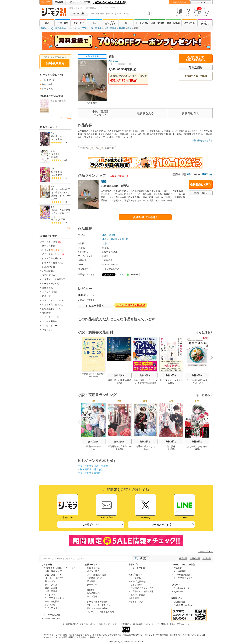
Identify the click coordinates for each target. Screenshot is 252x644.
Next (210, 358)
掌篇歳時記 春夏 (58, 101)
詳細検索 (46, 313)
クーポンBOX (93, 585)
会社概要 (66, 624)
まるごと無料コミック (52, 254)
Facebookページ (181, 588)
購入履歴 (91, 581)
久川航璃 (119, 449)
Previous (80, 357)
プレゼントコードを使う (99, 605)
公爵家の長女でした (145, 446)
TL (126, 23)
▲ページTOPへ (205, 551)
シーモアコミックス (110, 23)
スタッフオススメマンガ (54, 300)
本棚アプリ (47, 330)
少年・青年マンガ (53, 571)
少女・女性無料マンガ (53, 258)
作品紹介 (178, 568)
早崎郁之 (171, 383)
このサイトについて (151, 624)
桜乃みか (55, 220)
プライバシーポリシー (88, 624)
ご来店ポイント (91, 525)
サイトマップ (137, 602)
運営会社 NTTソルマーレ (179, 624)
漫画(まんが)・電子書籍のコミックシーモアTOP (64, 28)
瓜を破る (55, 154)
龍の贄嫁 (171, 446)
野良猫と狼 (57, 172)
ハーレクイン (51, 595)
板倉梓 (54, 157)
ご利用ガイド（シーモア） (143, 588)
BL (94, 23)
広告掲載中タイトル (52, 309)
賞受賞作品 (47, 288)
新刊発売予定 (48, 246)
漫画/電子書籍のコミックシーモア (60, 568)
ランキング (50, 250)
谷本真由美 (93, 376)
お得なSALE (48, 271)
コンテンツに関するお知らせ (101, 612)
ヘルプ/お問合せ (138, 582)
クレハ (93, 449)
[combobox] (120, 13)
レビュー (72, 2)
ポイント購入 (93, 571)
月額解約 (91, 590)
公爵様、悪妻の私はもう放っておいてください (61, 213)
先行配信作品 (48, 275)
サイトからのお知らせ (97, 608)
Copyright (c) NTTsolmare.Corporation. (126, 642)
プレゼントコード (51, 326)
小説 (97, 148)
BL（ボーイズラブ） (55, 578)
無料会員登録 (179, 2)
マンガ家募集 (180, 571)
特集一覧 (46, 296)
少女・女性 (79, 23)
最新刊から (207, 174)
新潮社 (122, 28)
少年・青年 (63, 23)
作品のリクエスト (139, 595)
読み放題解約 (93, 593)
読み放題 (59, 2)
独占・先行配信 (52, 601)
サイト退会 (92, 597)
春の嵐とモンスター (61, 136)
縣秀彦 (119, 383)
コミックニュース (51, 317)
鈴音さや (145, 449)
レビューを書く (95, 306)
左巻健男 (153, 383)
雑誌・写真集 (173, 23)
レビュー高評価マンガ (53, 305)
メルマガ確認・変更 (96, 575)
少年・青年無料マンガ (53, 263)
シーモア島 (85, 2)
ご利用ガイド (48, 80)
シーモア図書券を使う (97, 602)
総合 (47, 23)
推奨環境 (135, 598)
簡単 (187, 174)
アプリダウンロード (140, 568)
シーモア (46, 2)
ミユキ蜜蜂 (57, 139)
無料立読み (119, 375)
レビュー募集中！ (118, 64)
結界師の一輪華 (93, 446)
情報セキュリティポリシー (109, 624)
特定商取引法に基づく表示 (131, 624)
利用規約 (75, 624)
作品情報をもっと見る (202, 140)
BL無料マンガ (49, 267)
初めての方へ (48, 85)
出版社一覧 (195, 558)
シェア (121, 275)
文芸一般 (109, 148)
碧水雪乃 (171, 449)
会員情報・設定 (94, 578)
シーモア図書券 (50, 321)
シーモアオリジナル (54, 598)
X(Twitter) (178, 592)
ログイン (201, 2)
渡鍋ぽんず (57, 196)
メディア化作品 (50, 292)
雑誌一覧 (183, 558)
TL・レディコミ (52, 581)
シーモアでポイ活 (51, 284)
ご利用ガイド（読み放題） (143, 592)
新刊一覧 (207, 558)
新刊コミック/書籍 (51, 242)
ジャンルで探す (79, 13)
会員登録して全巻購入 (145, 217)
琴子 (63, 220)
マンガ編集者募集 (182, 575)
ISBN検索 (164, 624)
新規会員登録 (93, 568)
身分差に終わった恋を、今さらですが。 (61, 191)
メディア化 (189, 23)
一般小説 (85, 148)
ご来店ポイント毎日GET (54, 279)
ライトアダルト (205, 23)
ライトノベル (142, 23)
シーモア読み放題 (52, 615)
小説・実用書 (157, 23)
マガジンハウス (197, 383)
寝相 (129, 28)
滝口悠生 (113, 61)
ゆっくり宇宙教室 (141, 383)
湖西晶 (197, 449)
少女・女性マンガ (53, 575)
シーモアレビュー (52, 618)
